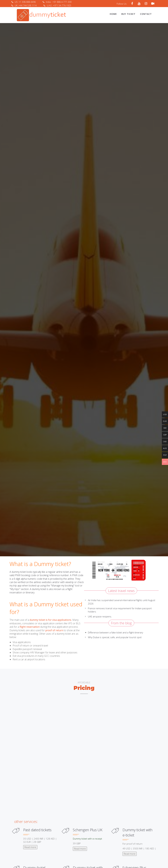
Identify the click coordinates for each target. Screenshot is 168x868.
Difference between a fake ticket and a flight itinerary (116, 632)
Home (113, 14)
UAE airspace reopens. (100, 616)
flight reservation (30, 626)
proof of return (54, 630)
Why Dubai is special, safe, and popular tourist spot (115, 637)
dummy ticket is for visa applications (50, 619)
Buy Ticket (128, 14)
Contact (146, 14)
